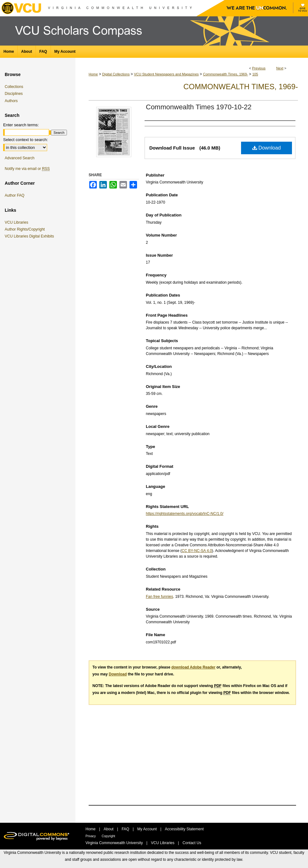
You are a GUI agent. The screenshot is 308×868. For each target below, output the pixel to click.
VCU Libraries (18, 222)
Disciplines (14, 94)
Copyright (109, 836)
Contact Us (192, 843)
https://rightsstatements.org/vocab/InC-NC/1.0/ (185, 514)
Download (267, 148)
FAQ (126, 829)
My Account (148, 829)
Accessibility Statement (184, 829)
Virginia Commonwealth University (115, 843)
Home (93, 74)
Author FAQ (15, 195)
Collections (14, 87)
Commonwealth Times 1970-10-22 (199, 107)
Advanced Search (20, 158)
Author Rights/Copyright (26, 229)
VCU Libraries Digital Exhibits (30, 236)
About (109, 829)
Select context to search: (25, 140)
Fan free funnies (159, 597)
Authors (11, 101)
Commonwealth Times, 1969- (225, 74)
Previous (259, 68)
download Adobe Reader (193, 667)
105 (255, 74)
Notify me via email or (27, 169)
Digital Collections (116, 74)
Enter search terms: (21, 125)
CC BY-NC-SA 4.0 (197, 551)
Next (280, 68)
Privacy (91, 836)
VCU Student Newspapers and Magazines (166, 74)
